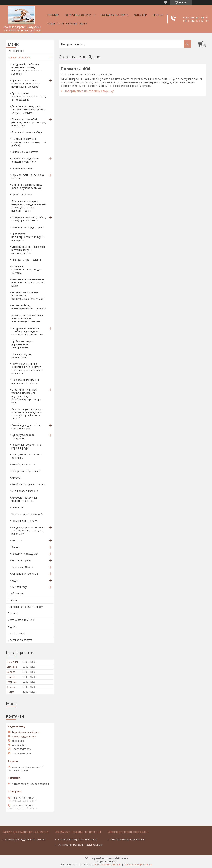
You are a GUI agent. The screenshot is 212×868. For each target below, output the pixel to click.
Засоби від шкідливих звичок (29, 484)
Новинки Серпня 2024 (24, 521)
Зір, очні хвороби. (22, 195)
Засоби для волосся (23, 464)
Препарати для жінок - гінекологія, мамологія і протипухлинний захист (26, 83)
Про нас (158, 15)
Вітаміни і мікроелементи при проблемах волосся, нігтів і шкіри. (29, 282)
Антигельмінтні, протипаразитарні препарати (29, 307)
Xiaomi (15, 547)
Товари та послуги (78, 15)
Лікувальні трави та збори (27, 132)
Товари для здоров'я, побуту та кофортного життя (29, 219)
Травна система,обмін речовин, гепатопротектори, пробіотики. (29, 122)
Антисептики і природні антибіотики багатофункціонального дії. (28, 295)
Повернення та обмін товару (67, 23)
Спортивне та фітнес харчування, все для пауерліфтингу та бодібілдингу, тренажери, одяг (27, 396)
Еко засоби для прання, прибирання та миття (25, 381)
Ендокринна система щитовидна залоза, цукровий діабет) (29, 142)
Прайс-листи (15, 593)
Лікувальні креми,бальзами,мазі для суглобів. (26, 270)
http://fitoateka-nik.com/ (26, 732)
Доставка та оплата (114, 15)
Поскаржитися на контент (108, 865)
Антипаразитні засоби (25, 491)
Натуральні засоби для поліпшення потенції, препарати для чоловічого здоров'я (27, 69)
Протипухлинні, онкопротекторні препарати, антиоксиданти (29, 96)
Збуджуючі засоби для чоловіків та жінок (25, 499)
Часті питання (16, 633)
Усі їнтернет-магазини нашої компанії (80, 845)
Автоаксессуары (21, 560)
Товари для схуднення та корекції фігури (26, 446)
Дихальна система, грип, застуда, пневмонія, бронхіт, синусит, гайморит (29, 109)
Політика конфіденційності (138, 865)
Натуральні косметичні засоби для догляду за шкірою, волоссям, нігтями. (28, 331)
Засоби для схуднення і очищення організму (25, 160)
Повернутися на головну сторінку (89, 91)
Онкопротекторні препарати (127, 840)
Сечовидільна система (25, 152)
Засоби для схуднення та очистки (25, 840)
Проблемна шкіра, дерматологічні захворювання (22, 344)
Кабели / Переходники (25, 554)
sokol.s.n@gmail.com (24, 737)
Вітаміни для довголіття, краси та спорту (26, 427)
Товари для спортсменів (26, 471)
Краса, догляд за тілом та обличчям (27, 456)
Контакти (140, 15)
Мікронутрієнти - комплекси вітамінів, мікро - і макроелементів (28, 250)
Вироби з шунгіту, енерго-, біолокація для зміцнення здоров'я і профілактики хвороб (27, 414)
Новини (12, 600)
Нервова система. (22, 168)
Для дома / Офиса (22, 567)
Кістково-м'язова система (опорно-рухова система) (27, 186)
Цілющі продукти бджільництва (21, 356)
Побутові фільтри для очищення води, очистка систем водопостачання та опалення (28, 368)
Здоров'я (17, 478)
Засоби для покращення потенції (77, 840)
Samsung (17, 540)
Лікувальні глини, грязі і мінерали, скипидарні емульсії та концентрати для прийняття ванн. (29, 206)
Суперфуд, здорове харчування (23, 436)
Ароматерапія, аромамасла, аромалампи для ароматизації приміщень (28, 318)
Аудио (15, 580)
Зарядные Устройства (25, 574)
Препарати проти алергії (26, 260)
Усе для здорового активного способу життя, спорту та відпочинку (29, 531)
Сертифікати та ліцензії (22, 620)
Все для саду (19, 587)
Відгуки (12, 627)
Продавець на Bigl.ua (106, 861)
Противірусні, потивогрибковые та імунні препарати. (28, 237)
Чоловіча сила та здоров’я (27, 514)
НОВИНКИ (18, 507)
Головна (53, 15)
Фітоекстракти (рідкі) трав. (27, 227)
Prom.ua (124, 858)
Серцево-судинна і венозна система (28, 176)
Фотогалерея (16, 51)
